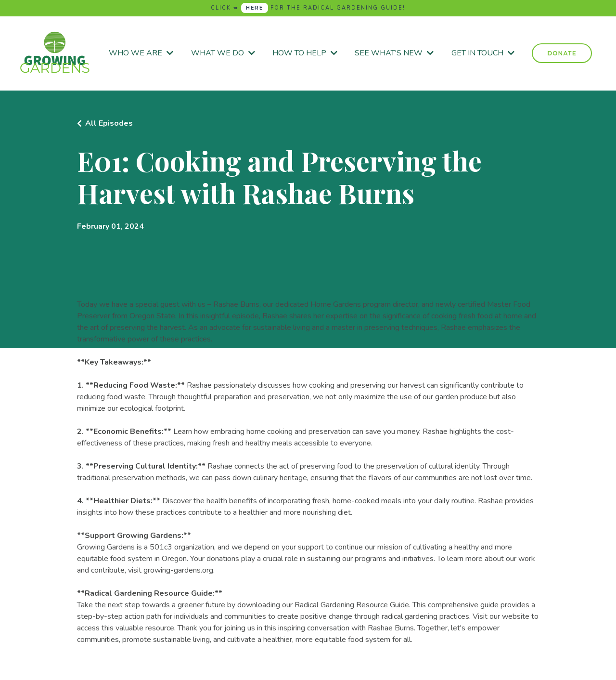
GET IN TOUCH (483, 53)
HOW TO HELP (305, 53)
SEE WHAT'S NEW (394, 53)
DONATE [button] (562, 53)
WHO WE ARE (141, 53)
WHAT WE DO (223, 53)
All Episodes (109, 123)
